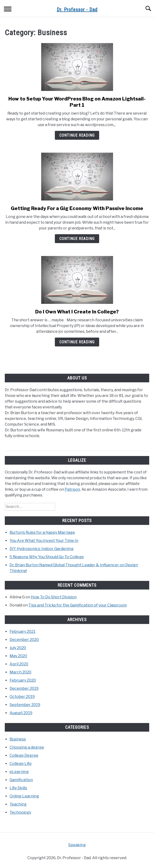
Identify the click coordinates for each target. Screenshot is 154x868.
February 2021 (23, 632)
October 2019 (22, 697)
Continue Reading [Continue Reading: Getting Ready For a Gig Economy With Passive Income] (77, 239)
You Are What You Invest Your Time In (44, 541)
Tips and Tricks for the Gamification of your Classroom (78, 605)
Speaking (77, 845)
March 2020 (20, 672)
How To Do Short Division (54, 597)
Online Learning (24, 796)
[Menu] (8, 10)
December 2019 (24, 688)
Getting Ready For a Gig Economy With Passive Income (77, 208)
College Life (21, 764)
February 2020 (23, 680)
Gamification (21, 780)
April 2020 (19, 664)
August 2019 (21, 713)
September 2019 (25, 705)
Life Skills (18, 788)
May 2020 (18, 656)
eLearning (19, 772)
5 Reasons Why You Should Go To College (47, 557)
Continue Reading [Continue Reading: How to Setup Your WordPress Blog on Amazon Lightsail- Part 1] (77, 135)
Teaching (18, 804)
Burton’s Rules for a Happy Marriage (42, 532)
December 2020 (24, 640)
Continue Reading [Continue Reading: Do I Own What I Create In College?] (77, 342)
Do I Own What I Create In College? (77, 312)
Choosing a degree (27, 747)
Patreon (72, 489)
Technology (20, 812)
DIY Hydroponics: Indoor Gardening (42, 549)
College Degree (24, 755)
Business (18, 739)
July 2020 (18, 648)
